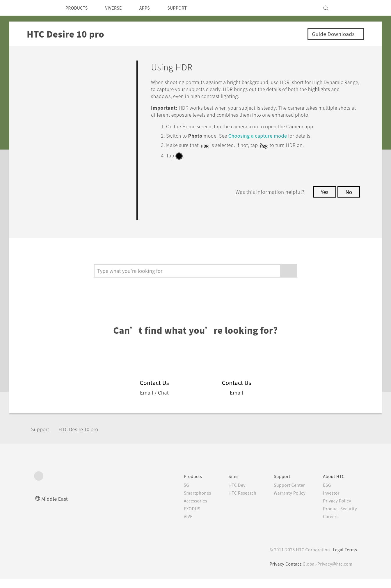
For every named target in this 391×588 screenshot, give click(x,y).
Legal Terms (344, 559)
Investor (329, 502)
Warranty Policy (286, 502)
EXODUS (184, 518)
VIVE (179, 526)
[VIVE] (349, 8)
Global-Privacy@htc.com (327, 573)
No (348, 198)
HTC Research (236, 502)
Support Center (286, 494)
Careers (329, 526)
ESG (325, 494)
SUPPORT (187, 8)
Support (42, 438)
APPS (152, 8)
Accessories (187, 510)
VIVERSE (119, 8)
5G (177, 494)
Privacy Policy (335, 510)
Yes (323, 198)
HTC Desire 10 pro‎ (85, 438)
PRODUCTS (78, 8)
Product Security (339, 518)
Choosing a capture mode (268, 142)
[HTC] (41, 8)
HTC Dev (231, 494)
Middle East (56, 508)
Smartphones (189, 502)
